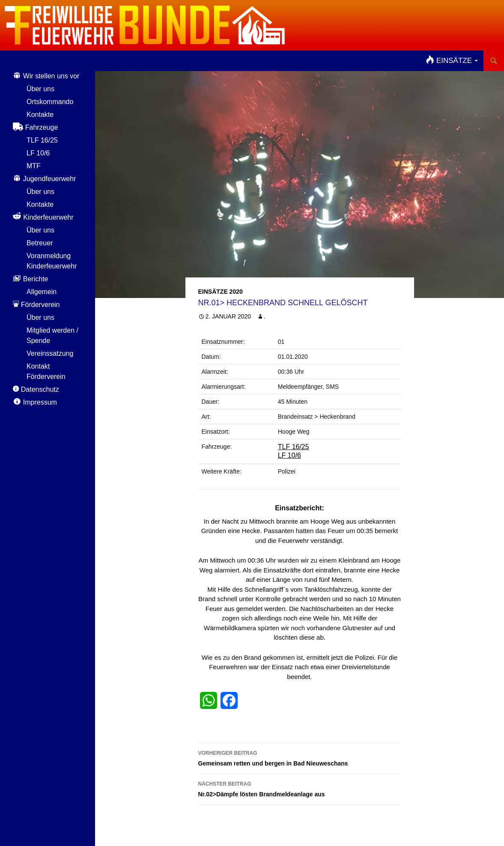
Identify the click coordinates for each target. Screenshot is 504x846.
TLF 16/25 (294, 447)
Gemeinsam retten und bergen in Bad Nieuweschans (300, 757)
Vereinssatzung (50, 353)
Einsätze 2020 (221, 292)
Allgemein (42, 292)
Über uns (40, 89)
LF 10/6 (289, 455)
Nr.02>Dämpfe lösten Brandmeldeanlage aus (300, 788)
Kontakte (40, 115)
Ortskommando (50, 102)
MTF (34, 166)
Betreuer (40, 243)
